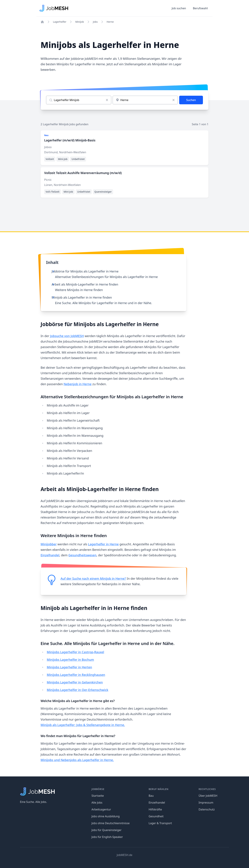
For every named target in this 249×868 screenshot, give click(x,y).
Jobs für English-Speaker (107, 837)
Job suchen (179, 8)
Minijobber (49, 544)
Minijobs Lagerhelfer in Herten (69, 667)
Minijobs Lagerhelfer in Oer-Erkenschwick (78, 690)
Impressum (206, 803)
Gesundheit (156, 816)
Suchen (191, 100)
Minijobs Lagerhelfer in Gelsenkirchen (75, 682)
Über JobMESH (208, 796)
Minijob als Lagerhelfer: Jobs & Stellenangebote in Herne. (83, 725)
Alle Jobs (97, 803)
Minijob (80, 22)
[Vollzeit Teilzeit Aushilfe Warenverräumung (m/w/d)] (124, 182)
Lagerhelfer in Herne (103, 544)
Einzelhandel (50, 555)
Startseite (98, 796)
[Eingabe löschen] (107, 100)
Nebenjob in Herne (78, 384)
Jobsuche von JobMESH (67, 336)
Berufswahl (200, 8)
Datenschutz (207, 809)
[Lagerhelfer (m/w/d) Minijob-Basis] (124, 148)
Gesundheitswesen (82, 555)
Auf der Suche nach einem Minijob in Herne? (93, 578)
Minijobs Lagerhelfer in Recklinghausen (76, 675)
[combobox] (145, 100)
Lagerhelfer (60, 22)
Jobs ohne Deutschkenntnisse (110, 823)
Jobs (95, 22)
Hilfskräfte (155, 809)
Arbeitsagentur (101, 809)
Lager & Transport (160, 823)
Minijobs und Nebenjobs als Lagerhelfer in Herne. (77, 760)
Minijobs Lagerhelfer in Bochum (70, 660)
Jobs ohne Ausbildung (106, 816)
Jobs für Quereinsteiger (107, 830)
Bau (151, 796)
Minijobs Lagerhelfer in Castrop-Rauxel (75, 652)
